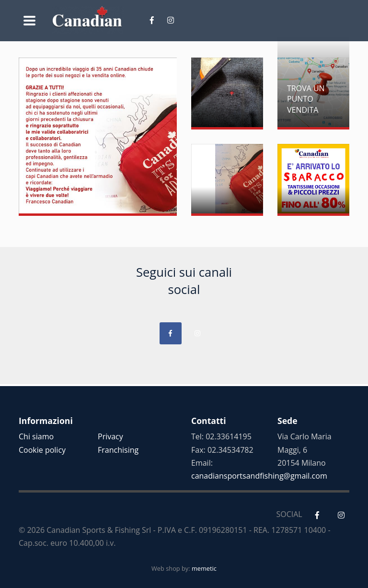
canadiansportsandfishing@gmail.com (259, 476)
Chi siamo (36, 436)
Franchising (118, 450)
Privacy (110, 436)
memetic (204, 568)
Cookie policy (42, 450)
